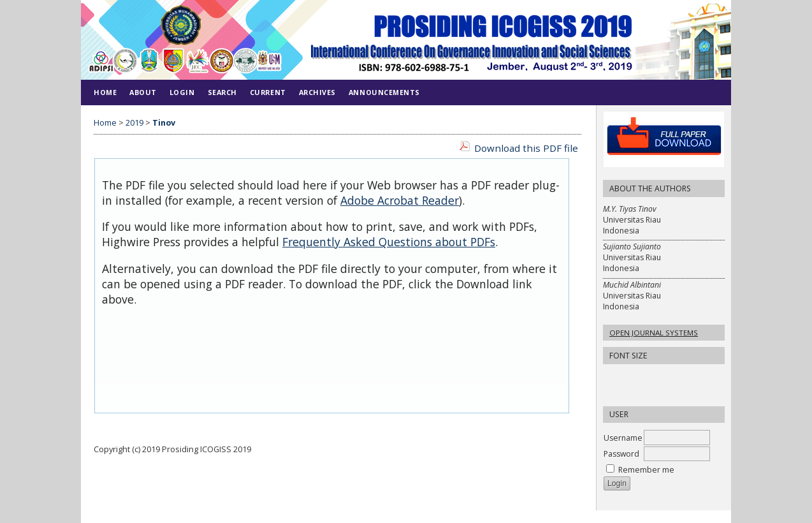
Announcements (384, 92)
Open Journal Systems (654, 333)
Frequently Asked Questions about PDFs (389, 242)
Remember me (646, 470)
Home (105, 92)
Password (621, 454)
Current (268, 92)
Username (623, 438)
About (143, 92)
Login (182, 92)
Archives (317, 92)
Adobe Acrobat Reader (400, 200)
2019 (134, 123)
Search (222, 92)
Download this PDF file (526, 148)
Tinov (164, 123)
